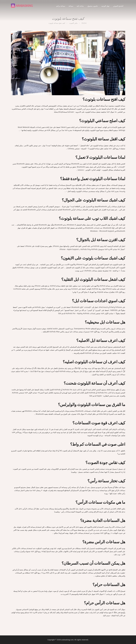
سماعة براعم (61, 6)
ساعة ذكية (80, 6)
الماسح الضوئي (118, 6)
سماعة (71, 6)
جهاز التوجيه (105, 6)
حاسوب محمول (93, 6)
